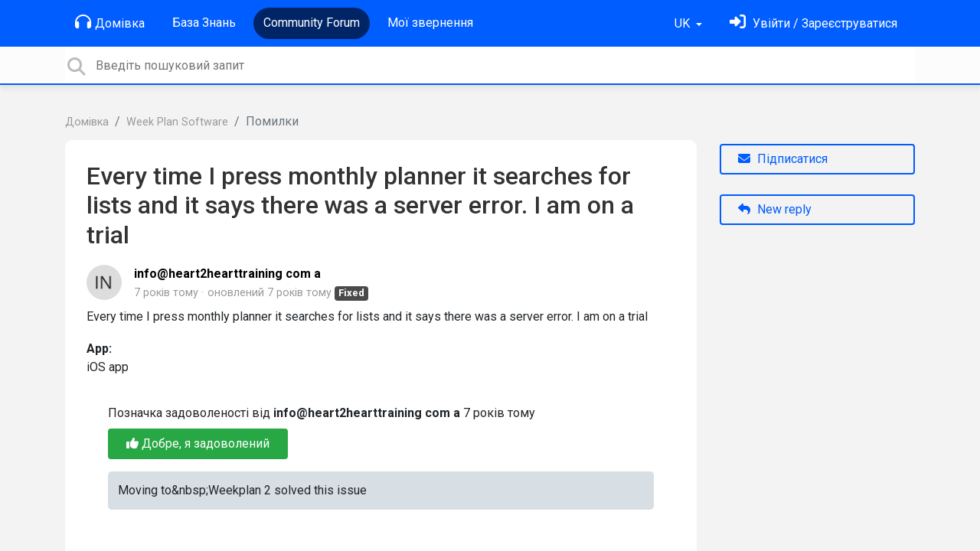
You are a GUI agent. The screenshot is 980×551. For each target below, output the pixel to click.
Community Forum (312, 23)
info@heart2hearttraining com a (227, 274)
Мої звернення (430, 23)
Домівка (110, 22)
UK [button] (684, 23)
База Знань (204, 23)
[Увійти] (813, 23)
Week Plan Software (177, 122)
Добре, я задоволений (198, 443)
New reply (775, 209)
